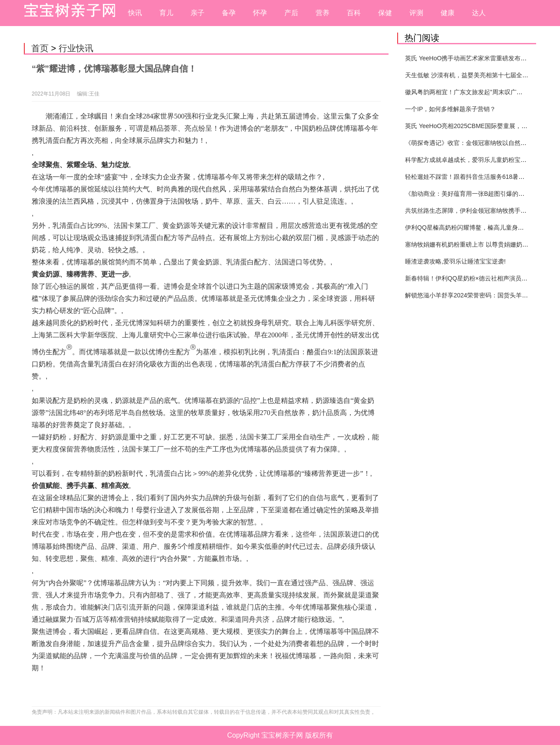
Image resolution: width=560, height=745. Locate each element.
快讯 (135, 13)
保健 (385, 13)
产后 (291, 13)
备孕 (229, 13)
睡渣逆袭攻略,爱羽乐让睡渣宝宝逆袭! (455, 261)
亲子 (198, 13)
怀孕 (260, 13)
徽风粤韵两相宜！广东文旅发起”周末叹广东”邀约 (471, 92)
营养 (323, 13)
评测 (416, 13)
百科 (354, 13)
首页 (40, 48)
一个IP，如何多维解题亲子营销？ (450, 109)
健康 (448, 13)
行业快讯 (76, 48)
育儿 (166, 13)
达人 (479, 13)
